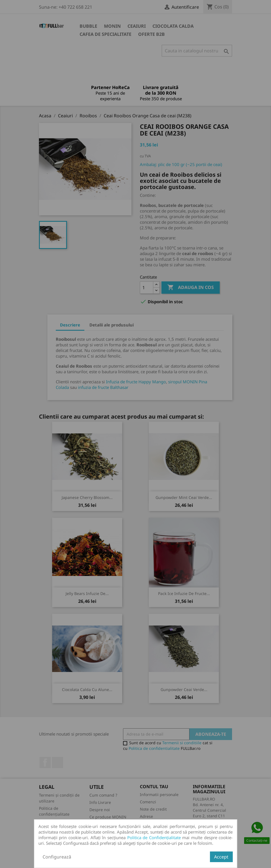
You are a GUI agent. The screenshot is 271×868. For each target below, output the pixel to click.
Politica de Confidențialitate (154, 837)
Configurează (57, 857)
